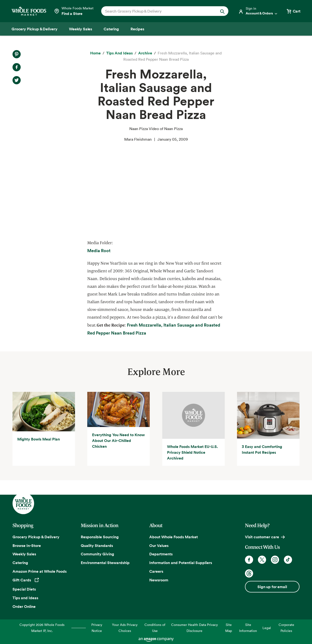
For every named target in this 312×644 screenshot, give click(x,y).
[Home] (95, 53)
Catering (20, 563)
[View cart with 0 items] (293, 11)
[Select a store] (74, 11)
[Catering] (111, 29)
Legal (267, 628)
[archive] (145, 53)
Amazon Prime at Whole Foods (40, 571)
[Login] (258, 11)
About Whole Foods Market (174, 537)
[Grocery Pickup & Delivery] (34, 29)
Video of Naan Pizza (155, 190)
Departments (161, 554)
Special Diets (24, 589)
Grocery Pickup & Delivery (36, 537)
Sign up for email (272, 587)
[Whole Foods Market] (29, 11)
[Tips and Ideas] (119, 53)
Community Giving (97, 554)
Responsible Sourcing (100, 537)
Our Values (159, 545)
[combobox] (159, 11)
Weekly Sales (24, 554)
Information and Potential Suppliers (181, 563)
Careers (156, 571)
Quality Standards (97, 545)
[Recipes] (137, 29)
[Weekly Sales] (81, 29)
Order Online (24, 606)
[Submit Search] (222, 11)
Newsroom (159, 580)
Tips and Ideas (25, 598)
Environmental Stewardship (105, 563)
